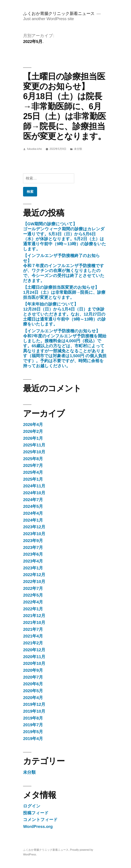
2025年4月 (33, 472)
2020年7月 (33, 677)
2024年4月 (33, 513)
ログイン (32, 806)
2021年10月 (34, 622)
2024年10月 (34, 493)
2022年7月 (33, 588)
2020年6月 (33, 684)
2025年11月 (34, 445)
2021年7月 (33, 629)
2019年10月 (34, 711)
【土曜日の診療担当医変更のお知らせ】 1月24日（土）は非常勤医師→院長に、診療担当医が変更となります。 (64, 292)
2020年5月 (33, 691)
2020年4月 (33, 698)
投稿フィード (36, 813)
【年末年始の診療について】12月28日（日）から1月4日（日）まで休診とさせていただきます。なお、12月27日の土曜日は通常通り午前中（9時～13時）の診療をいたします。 (64, 314)
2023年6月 (33, 554)
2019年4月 (33, 739)
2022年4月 (33, 602)
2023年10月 (34, 534)
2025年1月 (33, 479)
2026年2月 (33, 431)
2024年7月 (33, 500)
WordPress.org (38, 826)
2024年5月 (33, 506)
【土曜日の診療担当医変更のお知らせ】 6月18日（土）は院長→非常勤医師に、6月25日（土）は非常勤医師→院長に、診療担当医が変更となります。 (64, 106)
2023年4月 (33, 561)
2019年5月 (33, 732)
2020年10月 (34, 663)
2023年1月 (33, 568)
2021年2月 (33, 643)
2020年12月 (34, 650)
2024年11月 (34, 486)
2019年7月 (33, 725)
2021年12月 (34, 616)
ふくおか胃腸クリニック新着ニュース (59, 14)
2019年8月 (33, 718)
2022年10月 (34, 582)
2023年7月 (33, 547)
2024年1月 (33, 520)
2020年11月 (34, 657)
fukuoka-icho (35, 149)
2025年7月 (33, 465)
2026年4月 (33, 425)
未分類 (78, 149)
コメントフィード (40, 820)
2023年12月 (34, 527)
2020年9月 (33, 670)
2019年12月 (34, 704)
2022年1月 (33, 609)
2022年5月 (33, 595)
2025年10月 (34, 452)
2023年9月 (33, 541)
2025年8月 (33, 459)
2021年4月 (33, 636)
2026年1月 (33, 438)
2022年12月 (34, 575)
